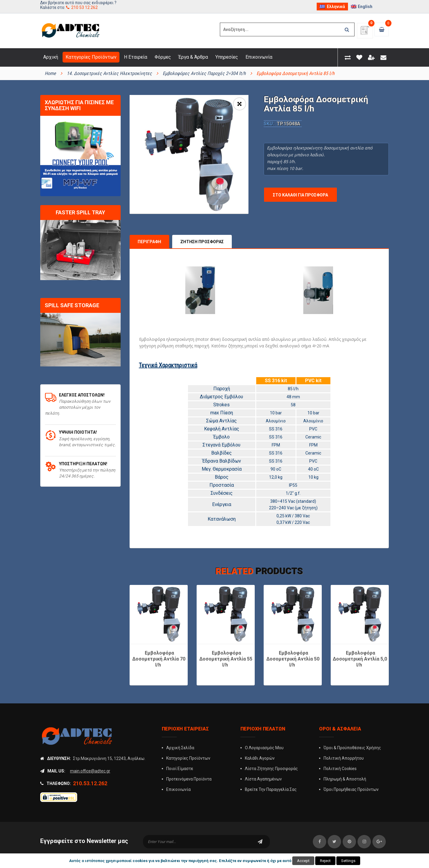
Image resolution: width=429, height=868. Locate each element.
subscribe (260, 827)
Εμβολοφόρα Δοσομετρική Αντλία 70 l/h (159, 644)
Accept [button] (303, 861)
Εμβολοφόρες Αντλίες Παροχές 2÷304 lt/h (204, 73)
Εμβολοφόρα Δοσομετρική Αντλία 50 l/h (293, 644)
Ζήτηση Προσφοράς (202, 227)
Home (50, 73)
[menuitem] (332, 7)
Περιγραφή (149, 227)
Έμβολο (222, 422)
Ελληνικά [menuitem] (336, 7)
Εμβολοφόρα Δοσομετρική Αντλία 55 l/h (226, 644)
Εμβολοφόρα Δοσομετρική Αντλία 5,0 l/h (360, 644)
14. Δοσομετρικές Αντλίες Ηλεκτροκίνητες (109, 73)
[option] (189, 154)
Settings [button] (348, 861)
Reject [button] (325, 861)
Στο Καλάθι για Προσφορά (300, 195)
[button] (240, 104)
